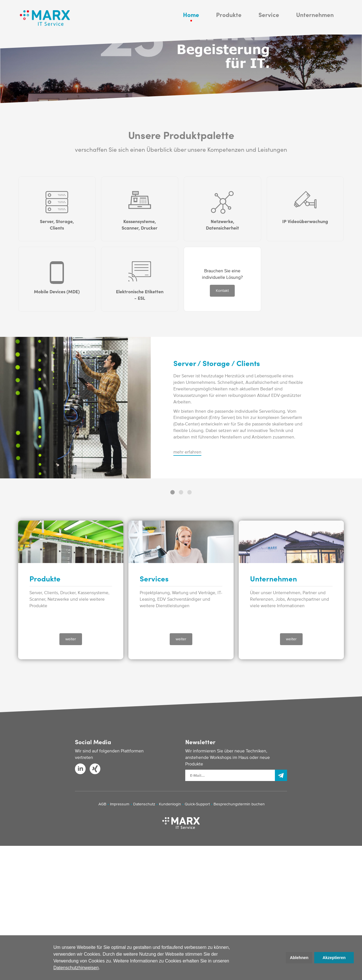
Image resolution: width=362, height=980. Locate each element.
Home (191, 25)
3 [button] (189, 627)
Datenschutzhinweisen (76, 968)
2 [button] (181, 627)
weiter (71, 773)
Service (269, 25)
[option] (181, 542)
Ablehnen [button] (299, 958)
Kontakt (222, 425)
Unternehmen (315, 25)
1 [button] (173, 627)
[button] (102, 968)
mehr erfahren (187, 586)
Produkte (229, 25)
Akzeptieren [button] (334, 958)
